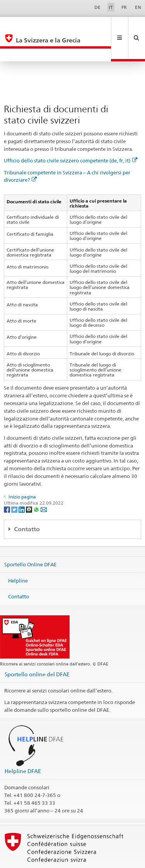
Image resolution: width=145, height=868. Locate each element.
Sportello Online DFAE (30, 539)
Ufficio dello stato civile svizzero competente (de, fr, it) (71, 135)
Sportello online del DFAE (37, 648)
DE (97, 7)
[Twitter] (15, 483)
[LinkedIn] (22, 483)
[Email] (44, 483)
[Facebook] (8, 483)
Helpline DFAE (23, 745)
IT (111, 7)
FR (124, 7)
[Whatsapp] (37, 483)
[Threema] (30, 483)
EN (138, 7)
